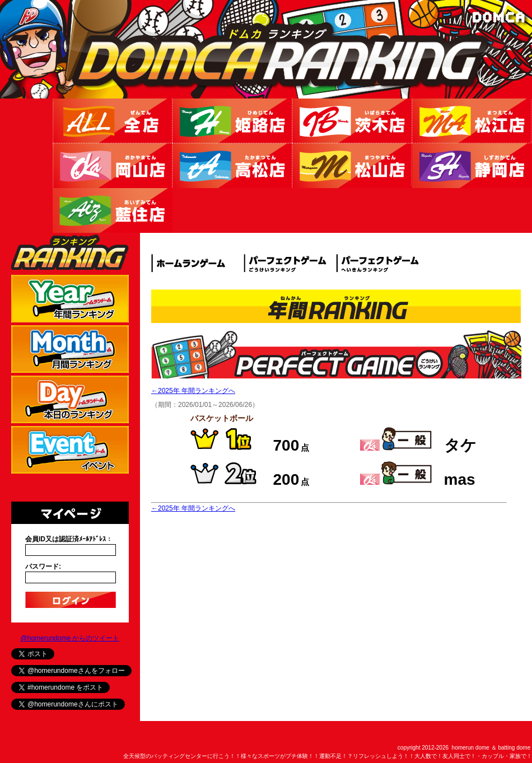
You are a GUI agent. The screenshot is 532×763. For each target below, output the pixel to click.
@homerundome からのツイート (70, 638)
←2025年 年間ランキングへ (193, 391)
